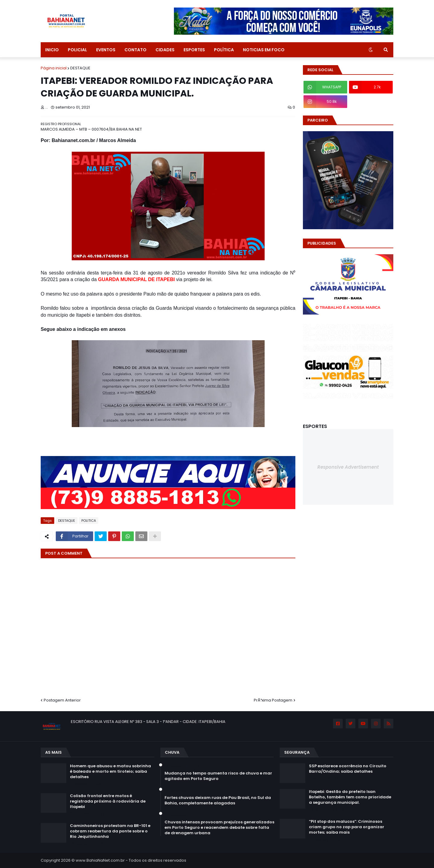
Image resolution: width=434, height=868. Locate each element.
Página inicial (54, 68)
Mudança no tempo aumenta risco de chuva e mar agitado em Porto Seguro (218, 776)
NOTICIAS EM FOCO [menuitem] (264, 50)
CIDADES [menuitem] (165, 50)
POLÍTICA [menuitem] (224, 50)
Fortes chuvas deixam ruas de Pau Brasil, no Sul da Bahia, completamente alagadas (218, 800)
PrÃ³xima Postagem (273, 700)
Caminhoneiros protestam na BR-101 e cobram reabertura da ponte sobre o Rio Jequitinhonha (110, 831)
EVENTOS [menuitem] (106, 50)
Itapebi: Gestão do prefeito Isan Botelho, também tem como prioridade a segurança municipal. (350, 797)
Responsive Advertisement (348, 467)
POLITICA (89, 521)
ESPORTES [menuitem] (194, 50)
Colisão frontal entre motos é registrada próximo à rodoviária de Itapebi (108, 801)
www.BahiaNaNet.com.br (100, 860)
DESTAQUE (80, 68)
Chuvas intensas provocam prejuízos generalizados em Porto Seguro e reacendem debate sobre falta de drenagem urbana (219, 828)
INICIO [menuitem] (52, 50)
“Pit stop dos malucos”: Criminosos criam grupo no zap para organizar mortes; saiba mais (347, 827)
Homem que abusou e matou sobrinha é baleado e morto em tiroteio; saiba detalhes (110, 771)
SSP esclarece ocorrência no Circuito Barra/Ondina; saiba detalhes (348, 769)
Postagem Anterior (62, 700)
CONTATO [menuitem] (135, 50)
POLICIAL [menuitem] (77, 50)
